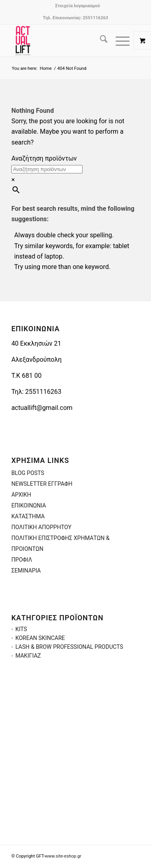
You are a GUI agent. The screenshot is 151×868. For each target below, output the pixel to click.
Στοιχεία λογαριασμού (78, 6)
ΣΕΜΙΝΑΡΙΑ (26, 571)
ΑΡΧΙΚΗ (21, 495)
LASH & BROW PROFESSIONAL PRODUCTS (69, 647)
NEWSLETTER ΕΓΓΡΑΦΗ (42, 484)
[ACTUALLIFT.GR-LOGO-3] (63, 41)
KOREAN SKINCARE (40, 638)
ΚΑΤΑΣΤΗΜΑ (28, 516)
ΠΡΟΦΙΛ (22, 560)
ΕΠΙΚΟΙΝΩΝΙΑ (29, 505)
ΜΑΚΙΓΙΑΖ (28, 656)
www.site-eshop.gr (63, 856)
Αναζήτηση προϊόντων (44, 158)
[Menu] (119, 41)
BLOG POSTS (28, 473)
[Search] (100, 41)
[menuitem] (78, 6)
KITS (21, 629)
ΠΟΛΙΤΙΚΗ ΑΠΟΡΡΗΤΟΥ (41, 527)
